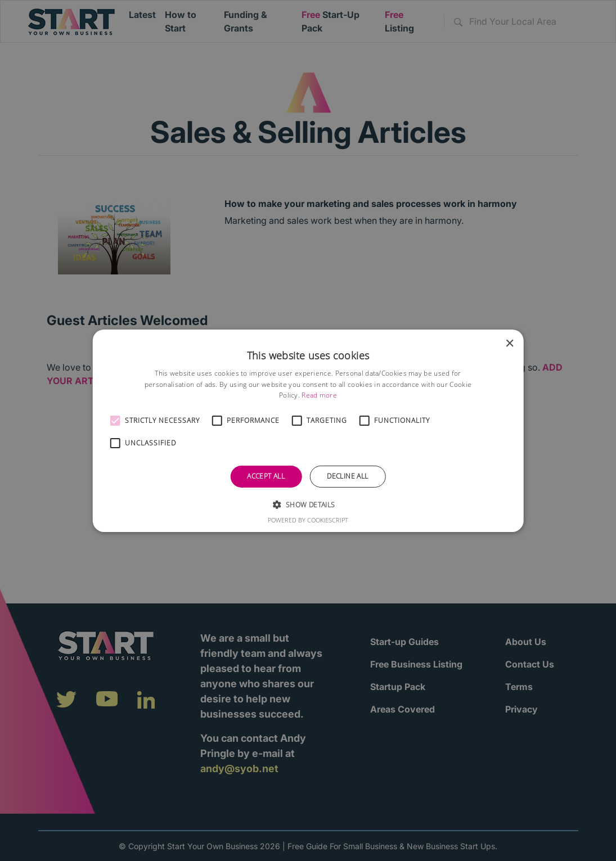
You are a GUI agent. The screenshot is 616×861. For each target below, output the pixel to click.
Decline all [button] (347, 476)
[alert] (308, 430)
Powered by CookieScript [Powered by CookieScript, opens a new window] (308, 520)
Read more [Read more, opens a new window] (319, 395)
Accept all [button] (266, 476)
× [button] (509, 343)
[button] (115, 421)
